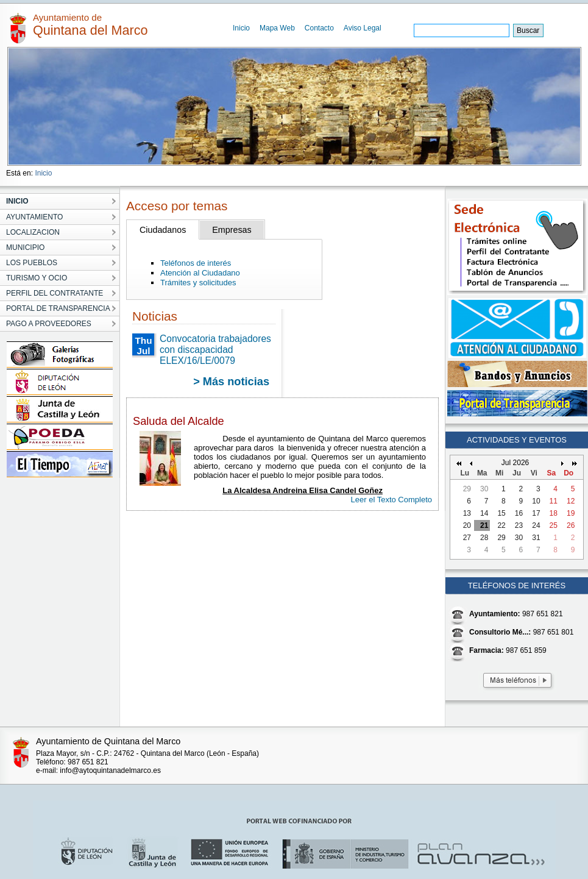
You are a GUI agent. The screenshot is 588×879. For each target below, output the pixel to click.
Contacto (319, 28)
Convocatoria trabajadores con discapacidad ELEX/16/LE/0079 (215, 350)
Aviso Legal (363, 28)
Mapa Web (277, 28)
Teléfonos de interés (196, 263)
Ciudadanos (163, 230)
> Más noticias (231, 382)
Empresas (232, 230)
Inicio (241, 28)
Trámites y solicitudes (198, 283)
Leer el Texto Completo (391, 500)
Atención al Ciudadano (200, 273)
